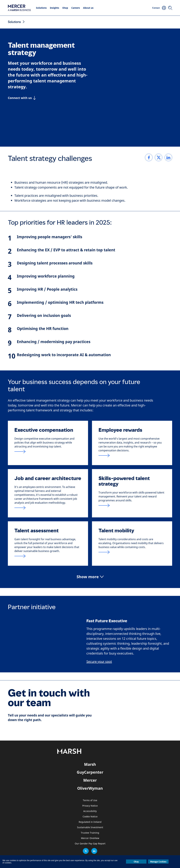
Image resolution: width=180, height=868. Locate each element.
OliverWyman (90, 788)
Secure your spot (99, 662)
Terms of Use (90, 800)
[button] (90, 577)
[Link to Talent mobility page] (132, 552)
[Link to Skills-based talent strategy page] (132, 506)
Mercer (90, 780)
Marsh (90, 764)
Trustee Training (90, 833)
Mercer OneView (90, 838)
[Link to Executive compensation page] (48, 452)
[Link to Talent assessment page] (48, 556)
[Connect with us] (22, 98)
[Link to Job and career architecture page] (48, 508)
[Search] (170, 8)
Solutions (41, 8)
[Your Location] (164, 8)
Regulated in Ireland (90, 822)
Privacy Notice (90, 806)
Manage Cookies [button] (158, 862)
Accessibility (90, 811)
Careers (76, 8)
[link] (149, 157)
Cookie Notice (90, 817)
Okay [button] (136, 862)
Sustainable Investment (90, 827)
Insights (54, 8)
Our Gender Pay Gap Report (90, 844)
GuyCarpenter (90, 772)
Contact (156, 8)
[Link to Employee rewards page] (132, 456)
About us (88, 8)
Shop (65, 8)
